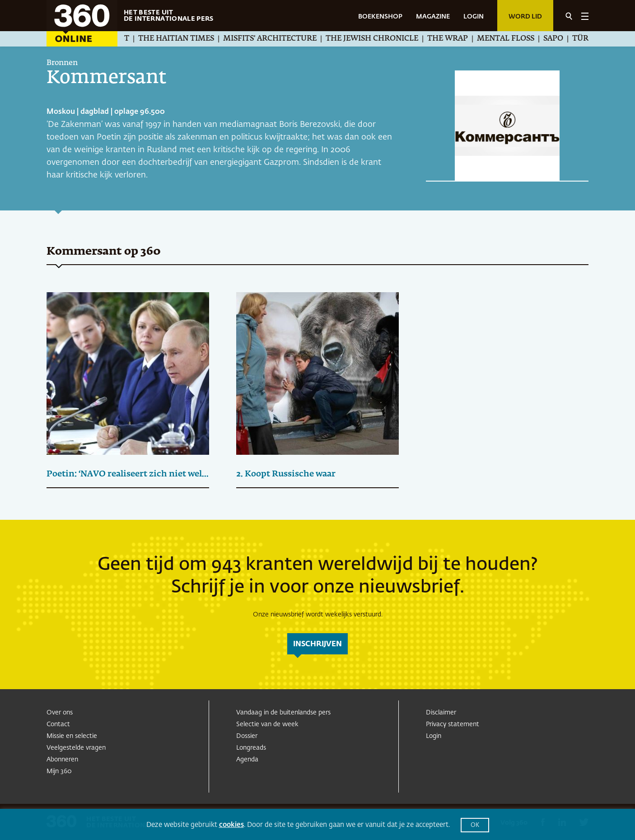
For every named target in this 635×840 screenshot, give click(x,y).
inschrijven (317, 644)
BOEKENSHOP (380, 17)
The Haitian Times (184, 39)
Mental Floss (514, 39)
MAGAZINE (433, 17)
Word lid (525, 17)
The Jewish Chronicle (380, 39)
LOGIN (474, 17)
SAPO (561, 39)
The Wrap (456, 39)
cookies (231, 825)
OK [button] (475, 825)
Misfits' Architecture (278, 39)
